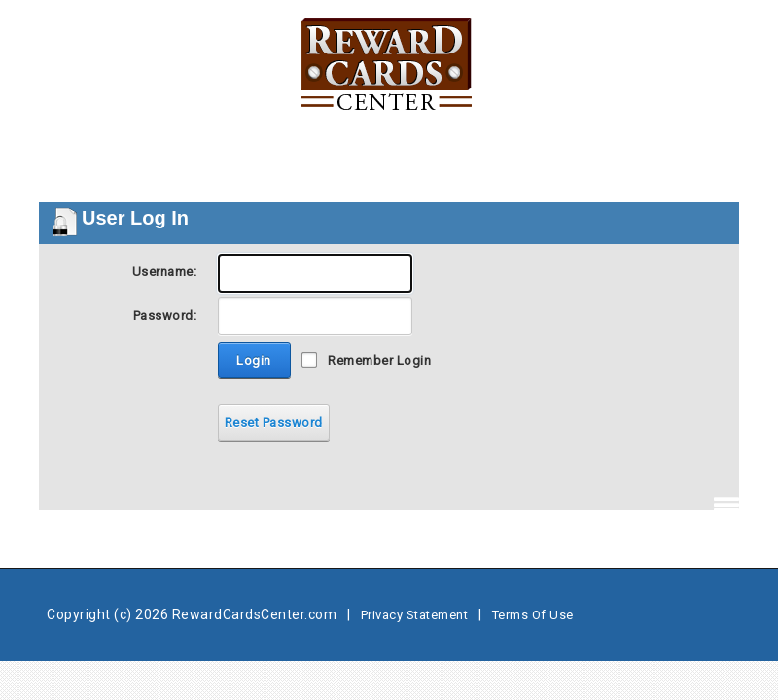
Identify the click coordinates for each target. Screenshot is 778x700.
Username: (165, 272)
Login (254, 360)
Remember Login (379, 360)
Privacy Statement (415, 615)
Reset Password (274, 422)
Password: (165, 315)
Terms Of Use (533, 615)
